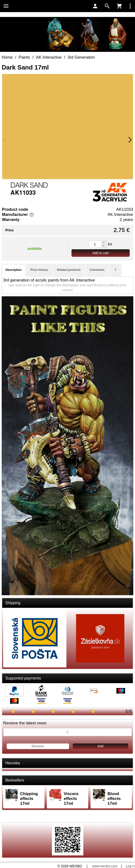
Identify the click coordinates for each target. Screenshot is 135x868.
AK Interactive (120, 215)
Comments (97, 270)
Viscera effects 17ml (71, 799)
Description (14, 270)
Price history (39, 270)
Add (100, 746)
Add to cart (100, 253)
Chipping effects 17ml (29, 799)
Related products (69, 270)
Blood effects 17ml (114, 799)
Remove (38, 746)
